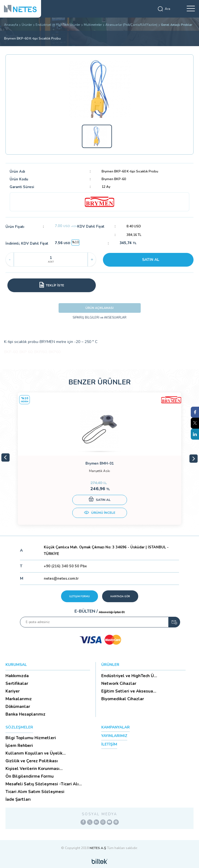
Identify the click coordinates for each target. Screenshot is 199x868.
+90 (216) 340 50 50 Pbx (65, 566)
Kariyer (13, 691)
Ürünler (27, 25)
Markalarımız (19, 699)
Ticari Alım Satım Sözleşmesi (35, 792)
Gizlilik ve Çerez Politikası (32, 761)
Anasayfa (11, 25)
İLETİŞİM (109, 744)
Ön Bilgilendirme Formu (30, 776)
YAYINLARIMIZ (114, 736)
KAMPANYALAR (116, 727)
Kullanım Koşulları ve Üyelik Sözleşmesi (34, 753)
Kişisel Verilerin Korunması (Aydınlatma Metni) (32, 769)
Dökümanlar (18, 707)
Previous (5, 457)
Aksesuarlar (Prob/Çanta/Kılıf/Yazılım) (131, 25)
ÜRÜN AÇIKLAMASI (100, 308)
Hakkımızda (17, 676)
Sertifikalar (17, 683)
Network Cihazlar (119, 683)
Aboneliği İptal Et (112, 612)
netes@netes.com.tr (61, 579)
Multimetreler (93, 25)
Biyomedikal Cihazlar (123, 699)
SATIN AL (151, 260)
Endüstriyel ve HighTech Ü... (129, 676)
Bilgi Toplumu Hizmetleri (31, 738)
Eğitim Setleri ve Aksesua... (129, 691)
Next (194, 459)
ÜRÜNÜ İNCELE (100, 513)
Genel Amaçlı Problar (177, 25)
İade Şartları (18, 799)
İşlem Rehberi (19, 746)
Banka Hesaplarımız (25, 714)
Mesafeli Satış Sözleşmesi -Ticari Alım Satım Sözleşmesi (44, 784)
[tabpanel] (100, 459)
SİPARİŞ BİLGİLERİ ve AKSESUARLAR (100, 318)
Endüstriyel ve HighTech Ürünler (58, 25)
